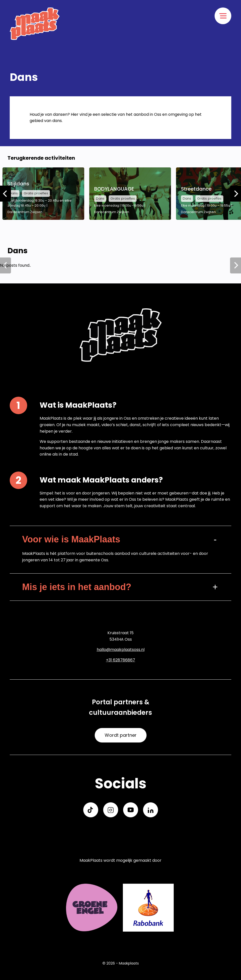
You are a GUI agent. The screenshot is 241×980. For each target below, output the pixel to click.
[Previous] (5, 194)
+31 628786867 (120, 660)
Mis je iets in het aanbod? (77, 587)
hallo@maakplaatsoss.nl (121, 650)
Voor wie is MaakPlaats (71, 539)
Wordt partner (121, 735)
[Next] (236, 194)
